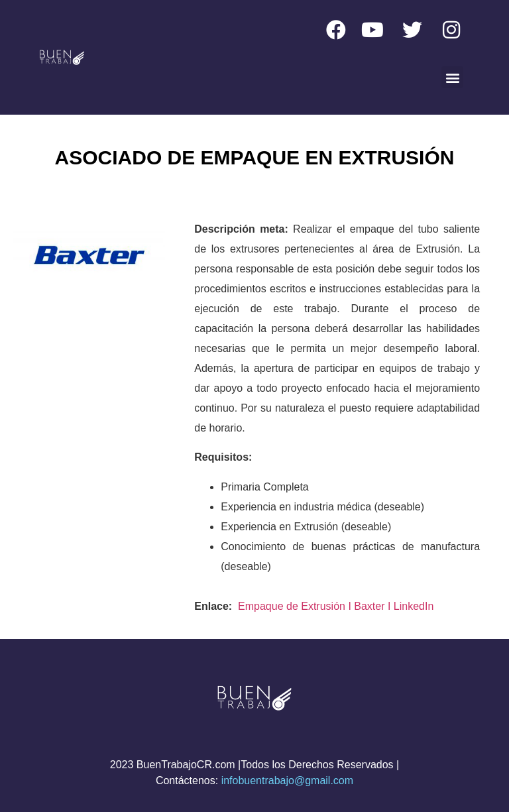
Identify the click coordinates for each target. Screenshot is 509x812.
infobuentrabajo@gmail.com (287, 781)
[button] (452, 77)
